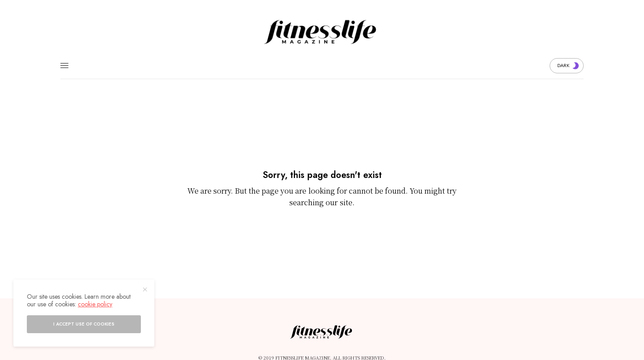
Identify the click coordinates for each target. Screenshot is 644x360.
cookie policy (95, 304)
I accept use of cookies (84, 324)
